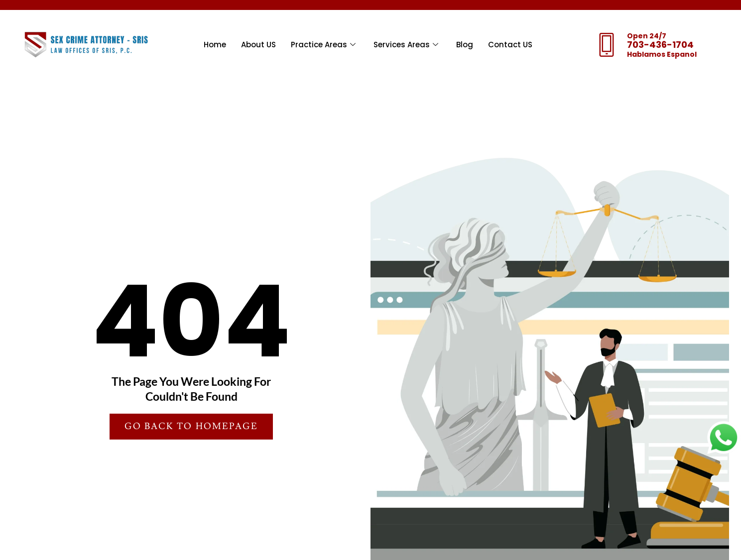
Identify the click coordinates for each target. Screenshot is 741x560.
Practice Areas (323, 45)
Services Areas (406, 45)
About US (258, 45)
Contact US (510, 45)
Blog (465, 45)
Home (215, 45)
